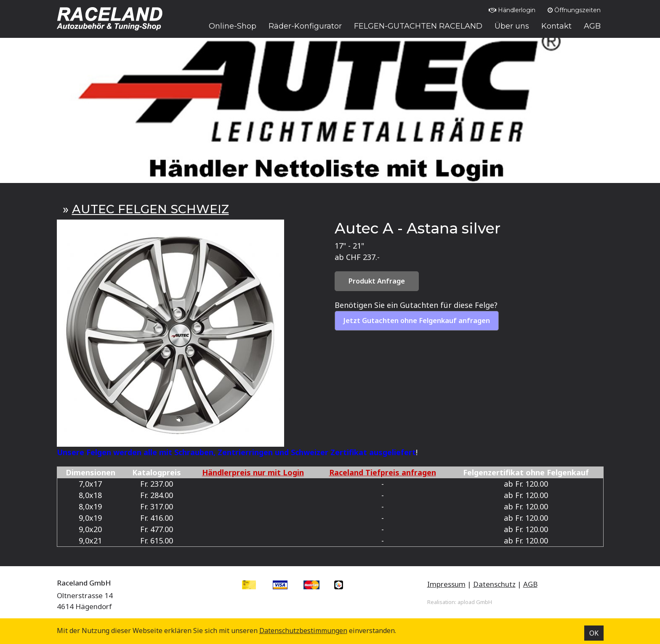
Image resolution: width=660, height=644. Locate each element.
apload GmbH (475, 602)
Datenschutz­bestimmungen (303, 631)
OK (594, 633)
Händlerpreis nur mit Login (253, 472)
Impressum (446, 584)
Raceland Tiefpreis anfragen (383, 472)
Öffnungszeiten (574, 10)
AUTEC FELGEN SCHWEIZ (150, 209)
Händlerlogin (512, 10)
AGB (530, 584)
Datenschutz (494, 584)
